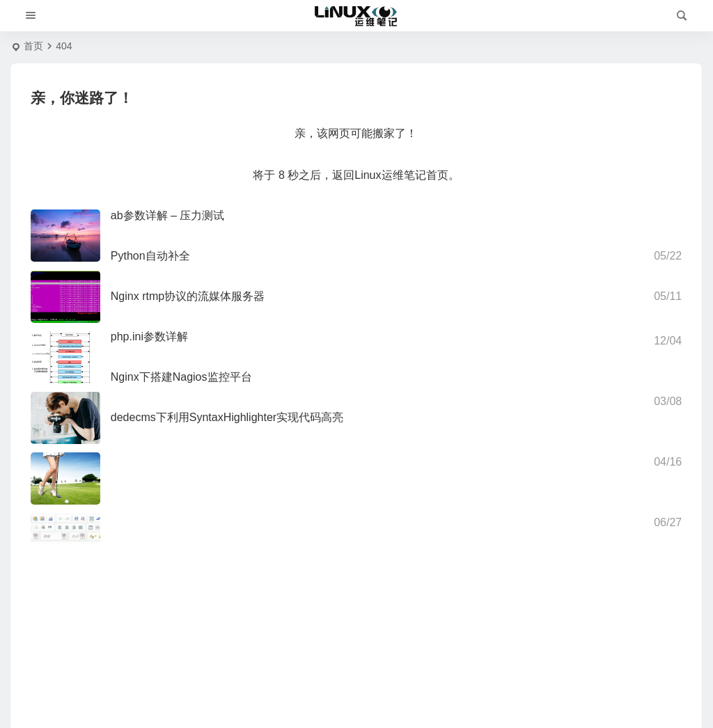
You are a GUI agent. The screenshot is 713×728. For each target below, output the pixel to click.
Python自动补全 (150, 256)
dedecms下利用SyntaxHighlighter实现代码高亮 (227, 417)
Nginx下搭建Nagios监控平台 (181, 377)
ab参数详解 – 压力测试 (168, 215)
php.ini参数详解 (149, 337)
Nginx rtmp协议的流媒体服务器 (188, 296)
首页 (33, 46)
